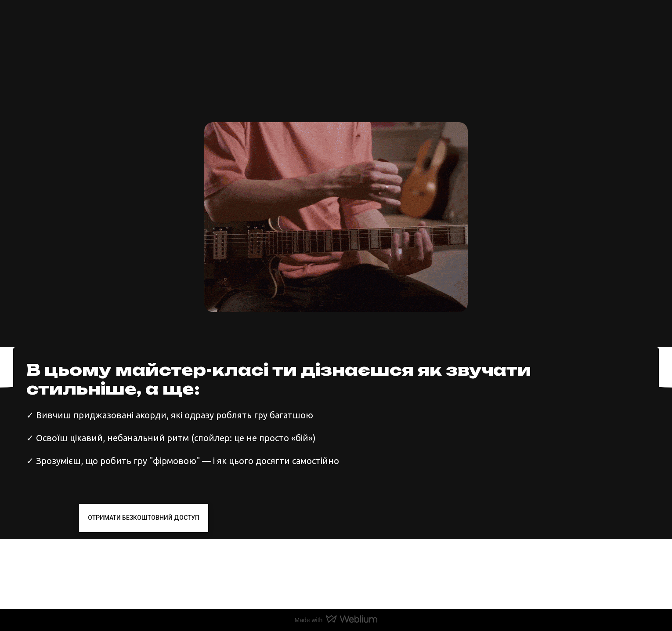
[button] (144, 518)
